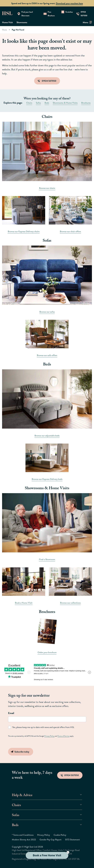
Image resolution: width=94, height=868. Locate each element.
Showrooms (22, 22)
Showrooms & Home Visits (65, 103)
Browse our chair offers (70, 231)
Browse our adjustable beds (47, 436)
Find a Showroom (47, 559)
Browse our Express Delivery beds (47, 479)
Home (4, 30)
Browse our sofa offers (47, 355)
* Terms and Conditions (23, 835)
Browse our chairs (47, 188)
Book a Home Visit (24, 603)
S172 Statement (72, 839)
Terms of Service (62, 736)
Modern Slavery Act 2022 (24, 839)
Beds (47, 103)
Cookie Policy (60, 835)
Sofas (38, 103)
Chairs (29, 103)
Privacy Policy (49, 736)
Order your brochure (47, 652)
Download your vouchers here (69, 3)
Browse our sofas (47, 312)
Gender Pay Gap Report (50, 839)
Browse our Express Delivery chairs (24, 231)
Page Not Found (18, 30)
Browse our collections (70, 603)
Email (11, 713)
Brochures (86, 103)
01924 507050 (47, 81)
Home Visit (7, 22)
